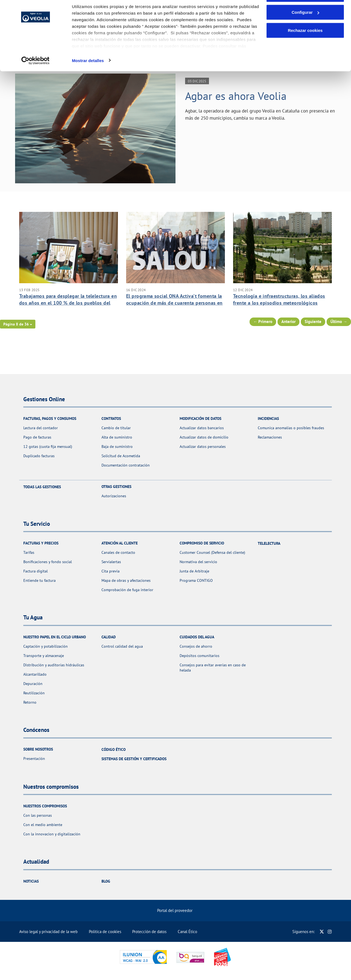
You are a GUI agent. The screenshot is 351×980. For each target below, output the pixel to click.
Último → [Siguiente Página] (339, 321)
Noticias (31, 881)
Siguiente (313, 321)
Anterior (288, 321)
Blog (106, 881)
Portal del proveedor (175, 910)
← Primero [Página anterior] (263, 321)
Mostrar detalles (88, 81)
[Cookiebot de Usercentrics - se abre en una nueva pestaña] (36, 81)
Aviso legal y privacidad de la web (48, 932)
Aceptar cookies (305, 14)
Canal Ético (187, 932)
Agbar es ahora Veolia (236, 96)
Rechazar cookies (305, 50)
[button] (18, 324)
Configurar (305, 33)
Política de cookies (105, 932)
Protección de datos (149, 932)
